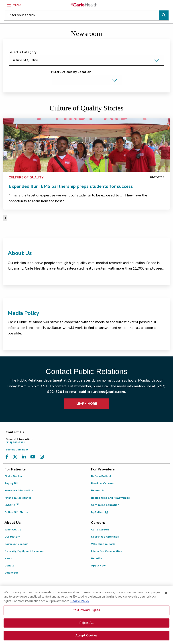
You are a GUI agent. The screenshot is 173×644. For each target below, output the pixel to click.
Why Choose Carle (103, 544)
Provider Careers (102, 483)
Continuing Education (105, 505)
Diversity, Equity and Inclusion (24, 551)
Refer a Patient (101, 476)
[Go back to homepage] (84, 5)
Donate (9, 566)
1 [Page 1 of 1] (5, 218)
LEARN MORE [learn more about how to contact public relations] (87, 404)
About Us (20, 253)
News (8, 558)
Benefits (97, 558)
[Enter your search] (86, 15)
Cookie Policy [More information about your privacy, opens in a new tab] (80, 610)
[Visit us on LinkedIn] (24, 457)
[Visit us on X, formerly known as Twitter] (15, 457)
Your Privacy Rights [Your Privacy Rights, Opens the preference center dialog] (86, 619)
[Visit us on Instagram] (42, 457)
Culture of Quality (26, 177)
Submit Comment (17, 450)
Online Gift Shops (16, 512)
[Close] (166, 602)
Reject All (86, 632)
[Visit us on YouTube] (33, 457)
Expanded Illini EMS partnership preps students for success (71, 186)
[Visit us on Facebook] (7, 457)
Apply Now (98, 566)
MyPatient (100, 512)
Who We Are (13, 530)
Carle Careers (100, 530)
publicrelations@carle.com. (102, 392)
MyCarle (11, 505)
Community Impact (16, 544)
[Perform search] (164, 15)
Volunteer (11, 573)
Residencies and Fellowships (110, 498)
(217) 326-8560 (144, 594)
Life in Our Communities (107, 551)
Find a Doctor (13, 476)
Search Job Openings (105, 537)
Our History (12, 537)
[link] (86, 145)
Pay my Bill (11, 483)
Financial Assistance (18, 498)
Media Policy (23, 313)
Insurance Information (19, 490)
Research (97, 490)
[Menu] (9, 5)
